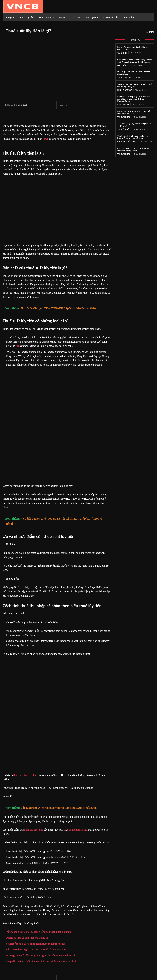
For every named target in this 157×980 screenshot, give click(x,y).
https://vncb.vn (11, 917)
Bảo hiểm (122, 65)
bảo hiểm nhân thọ (77, 748)
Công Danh (12, 913)
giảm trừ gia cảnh (33, 748)
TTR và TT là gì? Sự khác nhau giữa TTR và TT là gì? (135, 124)
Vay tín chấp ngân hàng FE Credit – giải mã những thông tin (135, 85)
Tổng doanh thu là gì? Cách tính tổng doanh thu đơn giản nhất (39, 851)
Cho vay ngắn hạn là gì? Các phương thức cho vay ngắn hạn (133, 148)
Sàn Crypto (123, 104)
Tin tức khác (123, 116)
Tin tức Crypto (124, 77)
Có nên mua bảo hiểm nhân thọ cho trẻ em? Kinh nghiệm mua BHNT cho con (135, 60)
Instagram (133, 945)
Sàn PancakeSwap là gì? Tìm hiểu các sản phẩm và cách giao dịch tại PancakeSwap (134, 98)
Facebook (133, 940)
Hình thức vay (124, 89)
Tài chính (150, 32)
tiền (18, 346)
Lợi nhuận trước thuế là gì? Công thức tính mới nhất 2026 (134, 111)
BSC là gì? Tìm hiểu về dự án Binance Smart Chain (134, 73)
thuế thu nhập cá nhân (25, 694)
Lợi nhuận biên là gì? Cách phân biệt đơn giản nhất (133, 48)
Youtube (132, 953)
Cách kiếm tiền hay (126, 140)
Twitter (132, 949)
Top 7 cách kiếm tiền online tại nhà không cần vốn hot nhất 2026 (133, 136)
